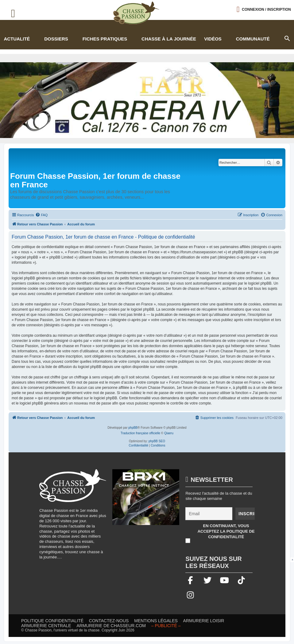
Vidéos (213, 39)
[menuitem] (41, 215)
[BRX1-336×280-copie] (146, 500)
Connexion (266, 10)
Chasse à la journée (169, 39)
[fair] (147, 100)
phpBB (133, 428)
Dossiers (56, 39)
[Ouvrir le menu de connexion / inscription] (264, 9)
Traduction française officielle (140, 433)
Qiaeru (169, 433)
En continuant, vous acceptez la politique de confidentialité (226, 531)
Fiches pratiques (105, 39)
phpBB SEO (157, 441)
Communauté (253, 39)
